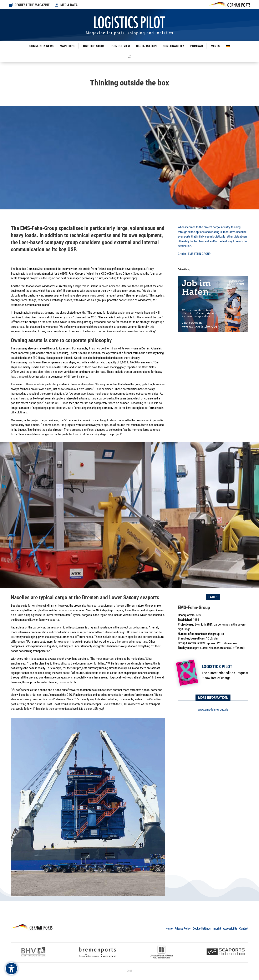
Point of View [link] (120, 46)
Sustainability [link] (173, 46)
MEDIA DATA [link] (69, 5)
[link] (57, 5)
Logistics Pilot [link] (217, 667)
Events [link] (215, 46)
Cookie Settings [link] (202, 929)
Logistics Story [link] (93, 46)
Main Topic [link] (68, 46)
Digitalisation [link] (146, 46)
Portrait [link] (197, 46)
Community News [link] (41, 46)
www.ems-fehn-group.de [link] (213, 710)
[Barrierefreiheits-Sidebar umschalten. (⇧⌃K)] (11, 969)
